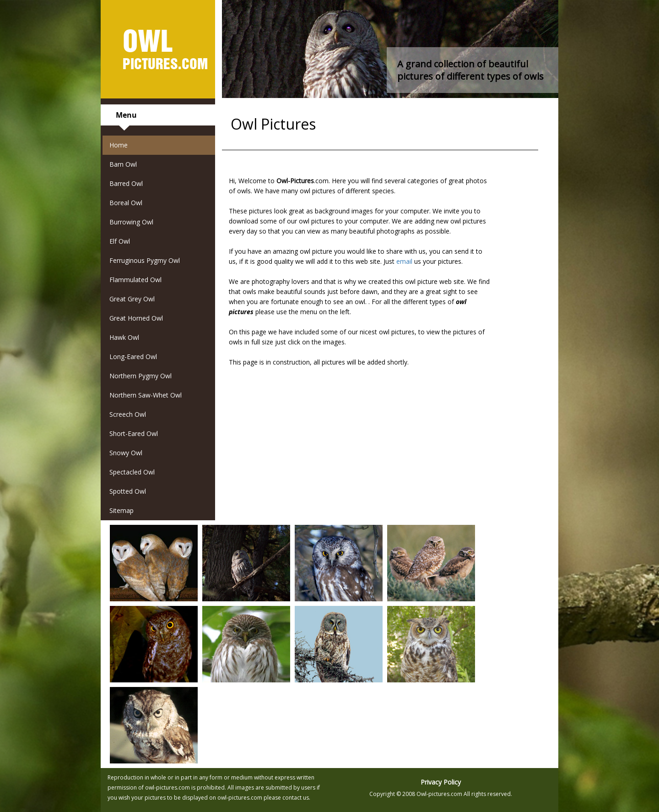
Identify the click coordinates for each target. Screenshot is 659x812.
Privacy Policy (441, 782)
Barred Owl (126, 183)
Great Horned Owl (136, 318)
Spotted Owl (128, 491)
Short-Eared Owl (134, 433)
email (404, 261)
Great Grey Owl (132, 299)
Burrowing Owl (131, 222)
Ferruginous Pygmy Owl (145, 260)
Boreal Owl (126, 203)
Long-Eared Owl (133, 357)
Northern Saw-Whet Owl (146, 395)
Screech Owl (128, 414)
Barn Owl (123, 164)
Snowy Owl (126, 453)
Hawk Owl (124, 337)
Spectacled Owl (132, 472)
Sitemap (122, 510)
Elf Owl (120, 241)
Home (119, 145)
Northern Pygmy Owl (140, 376)
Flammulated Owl (135, 280)
